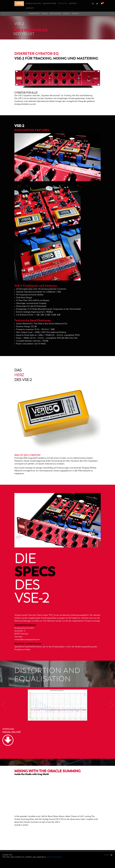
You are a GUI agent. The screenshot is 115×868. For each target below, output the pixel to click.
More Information (55, 857)
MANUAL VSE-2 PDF (12, 732)
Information (34, 14)
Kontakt (73, 4)
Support (30, 8)
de (93, 4)
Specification (55, 14)
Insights (75, 14)
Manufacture (49, 4)
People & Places (33, 4)
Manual (66, 14)
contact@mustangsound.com (27, 640)
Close (106, 855)
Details (45, 14)
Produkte (63, 4)
